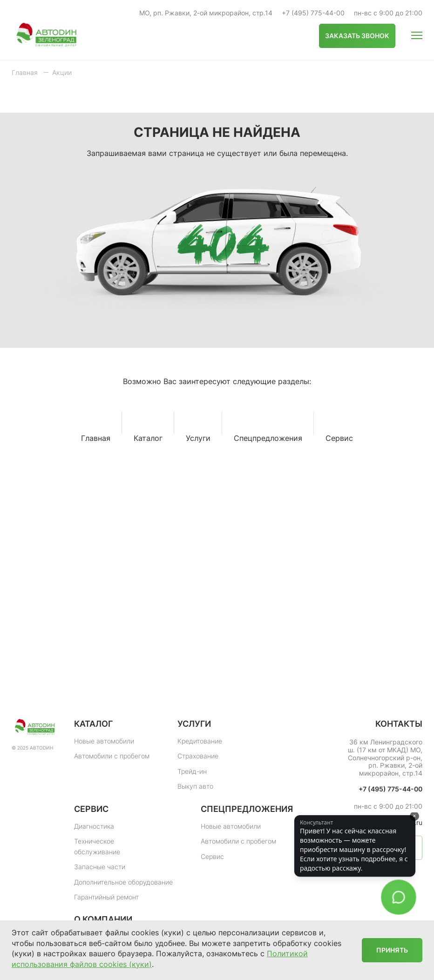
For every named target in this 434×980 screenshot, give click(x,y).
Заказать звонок (357, 36)
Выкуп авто (195, 786)
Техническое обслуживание (97, 846)
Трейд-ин (192, 771)
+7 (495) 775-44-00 (313, 13)
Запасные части (100, 867)
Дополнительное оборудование (123, 882)
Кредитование (200, 741)
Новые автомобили (104, 741)
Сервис (212, 856)
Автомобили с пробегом (112, 756)
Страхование (198, 756)
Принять (392, 950)
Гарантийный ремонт (106, 897)
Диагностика (94, 826)
